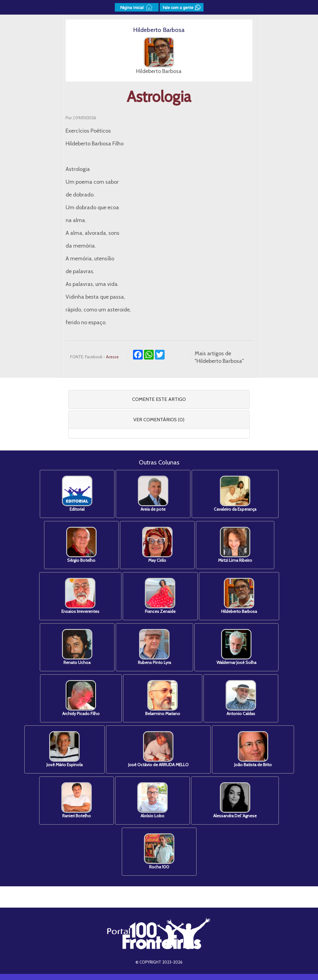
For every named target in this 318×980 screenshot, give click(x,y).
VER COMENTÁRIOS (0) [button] (159, 420)
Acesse (112, 357)
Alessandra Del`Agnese (235, 800)
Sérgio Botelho (81, 545)
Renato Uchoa (77, 647)
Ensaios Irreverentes (80, 596)
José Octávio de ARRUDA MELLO (158, 749)
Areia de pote (153, 494)
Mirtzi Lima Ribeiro (235, 545)
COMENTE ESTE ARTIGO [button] (159, 399)
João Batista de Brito (253, 749)
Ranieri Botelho (77, 800)
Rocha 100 (159, 851)
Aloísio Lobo (152, 800)
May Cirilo (157, 545)
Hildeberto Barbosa (239, 596)
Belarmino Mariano (163, 698)
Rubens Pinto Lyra (154, 647)
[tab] (159, 399)
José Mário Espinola (65, 749)
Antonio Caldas (241, 698)
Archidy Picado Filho (81, 698)
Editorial (77, 494)
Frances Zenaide (160, 596)
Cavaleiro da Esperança (235, 494)
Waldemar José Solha (236, 647)
